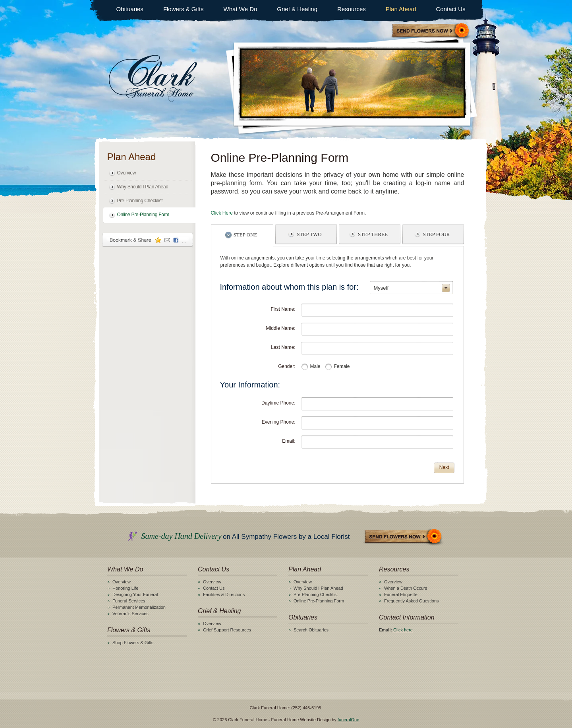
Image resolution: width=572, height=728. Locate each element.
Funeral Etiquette (401, 594)
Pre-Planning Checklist (140, 201)
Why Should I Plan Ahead (143, 187)
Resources (352, 9)
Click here (403, 630)
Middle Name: (280, 328)
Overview (127, 173)
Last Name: (283, 347)
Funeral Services (129, 601)
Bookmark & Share (148, 240)
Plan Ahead (401, 9)
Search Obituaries (311, 630)
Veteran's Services (130, 614)
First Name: (283, 309)
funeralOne (348, 720)
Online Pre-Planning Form (143, 215)
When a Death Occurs (406, 588)
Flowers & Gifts (184, 9)
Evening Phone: (279, 422)
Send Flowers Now (404, 537)
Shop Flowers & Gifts (133, 643)
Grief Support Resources (227, 630)
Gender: (287, 366)
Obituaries (130, 9)
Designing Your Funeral (135, 594)
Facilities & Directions (224, 594)
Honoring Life (125, 588)
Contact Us (450, 9)
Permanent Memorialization (139, 607)
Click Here (222, 213)
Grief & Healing (297, 9)
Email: (289, 441)
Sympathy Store (431, 31)
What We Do (241, 9)
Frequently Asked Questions (412, 601)
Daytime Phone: (278, 403)
